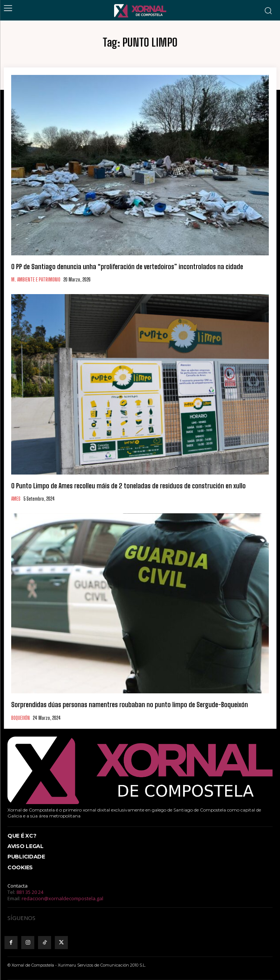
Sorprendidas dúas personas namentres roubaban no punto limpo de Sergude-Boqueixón (130, 705)
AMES (16, 499)
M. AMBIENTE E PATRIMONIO (36, 280)
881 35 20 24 (30, 892)
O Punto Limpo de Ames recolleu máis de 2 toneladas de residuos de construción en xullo (128, 486)
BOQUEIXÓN (21, 718)
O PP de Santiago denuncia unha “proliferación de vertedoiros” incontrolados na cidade (127, 267)
